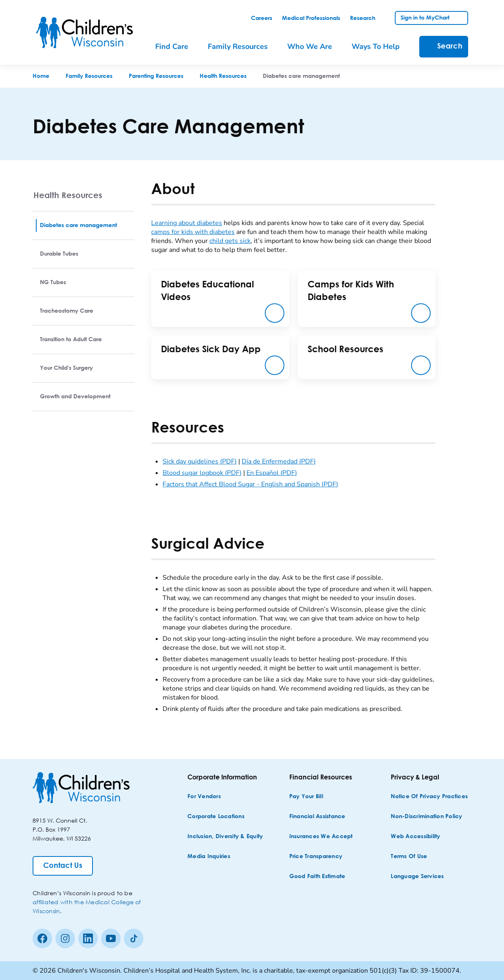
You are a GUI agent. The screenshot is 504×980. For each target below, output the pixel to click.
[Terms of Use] (409, 857)
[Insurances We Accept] (321, 837)
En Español (272, 473)
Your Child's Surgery (66, 368)
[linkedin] (88, 938)
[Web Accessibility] (415, 837)
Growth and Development (75, 397)
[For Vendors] (204, 797)
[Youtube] (111, 938)
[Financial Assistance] (317, 817)
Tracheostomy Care (67, 311)
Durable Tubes (59, 254)
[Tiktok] (134, 938)
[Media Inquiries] (209, 857)
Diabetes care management (78, 225)
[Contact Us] (63, 866)
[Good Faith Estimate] (317, 877)
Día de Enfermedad (279, 461)
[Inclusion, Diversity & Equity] (225, 837)
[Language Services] (417, 877)
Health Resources (68, 195)
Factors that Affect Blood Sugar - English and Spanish (250, 484)
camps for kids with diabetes (193, 232)
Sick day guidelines (200, 461)
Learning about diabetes (187, 223)
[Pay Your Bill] (306, 797)
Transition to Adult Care (71, 340)
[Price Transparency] (316, 857)
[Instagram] (65, 938)
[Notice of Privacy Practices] (429, 797)
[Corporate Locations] (216, 817)
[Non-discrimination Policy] (426, 817)
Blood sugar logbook (202, 473)
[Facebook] (42, 938)
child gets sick (230, 241)
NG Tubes (53, 283)
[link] (262, 18)
